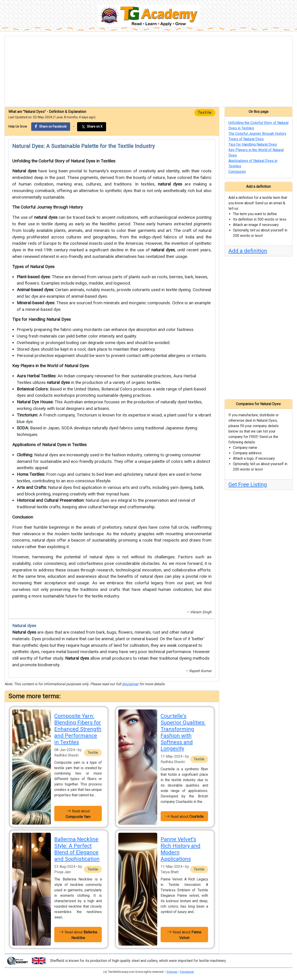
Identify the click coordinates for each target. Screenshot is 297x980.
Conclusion (23, 517)
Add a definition (248, 251)
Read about (78, 813)
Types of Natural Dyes (33, 267)
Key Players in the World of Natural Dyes (51, 366)
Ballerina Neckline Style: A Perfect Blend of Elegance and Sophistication (77, 849)
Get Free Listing (248, 485)
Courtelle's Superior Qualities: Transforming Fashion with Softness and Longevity (183, 732)
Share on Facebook (51, 126)
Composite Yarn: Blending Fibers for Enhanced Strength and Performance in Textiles (78, 729)
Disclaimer (187, 972)
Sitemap (172, 972)
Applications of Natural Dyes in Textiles (49, 445)
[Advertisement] (149, 71)
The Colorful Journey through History (48, 207)
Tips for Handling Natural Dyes (42, 319)
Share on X (92, 127)
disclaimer (130, 684)
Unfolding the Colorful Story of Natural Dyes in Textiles (64, 161)
